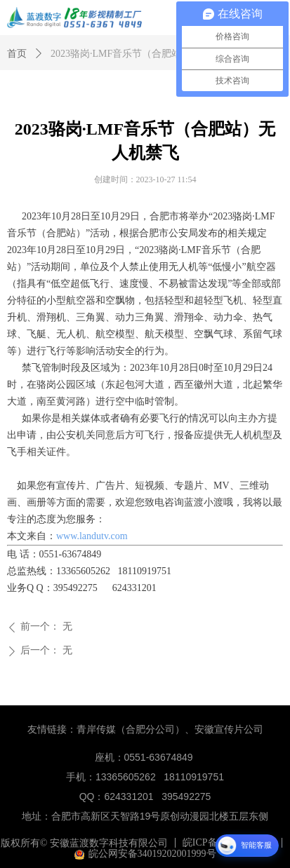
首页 (17, 54)
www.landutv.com (92, 536)
